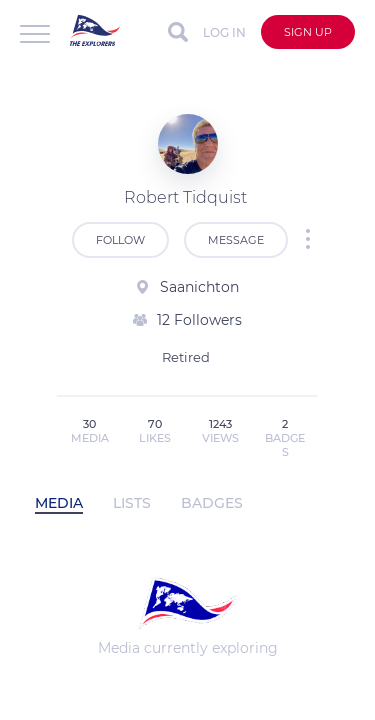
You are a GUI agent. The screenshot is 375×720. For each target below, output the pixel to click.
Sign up (308, 32)
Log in (224, 32)
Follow (120, 240)
